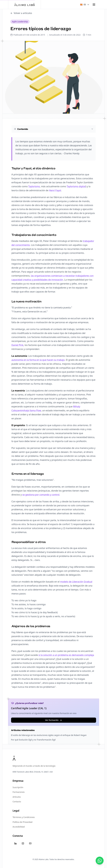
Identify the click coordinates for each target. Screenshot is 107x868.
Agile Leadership (20, 22)
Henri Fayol (55, 190)
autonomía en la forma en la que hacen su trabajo (38, 360)
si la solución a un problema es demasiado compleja (66, 655)
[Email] (30, 843)
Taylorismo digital (76, 186)
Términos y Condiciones (24, 817)
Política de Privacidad (23, 822)
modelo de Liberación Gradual (76, 582)
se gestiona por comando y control (41, 495)
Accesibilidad (19, 827)
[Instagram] (23, 843)
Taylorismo (34, 186)
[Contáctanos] (100, 861)
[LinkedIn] (15, 843)
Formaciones (19, 792)
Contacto (17, 802)
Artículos (17, 797)
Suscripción (18, 787)
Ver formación (54, 720)
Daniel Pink (17, 345)
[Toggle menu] (94, 5)
